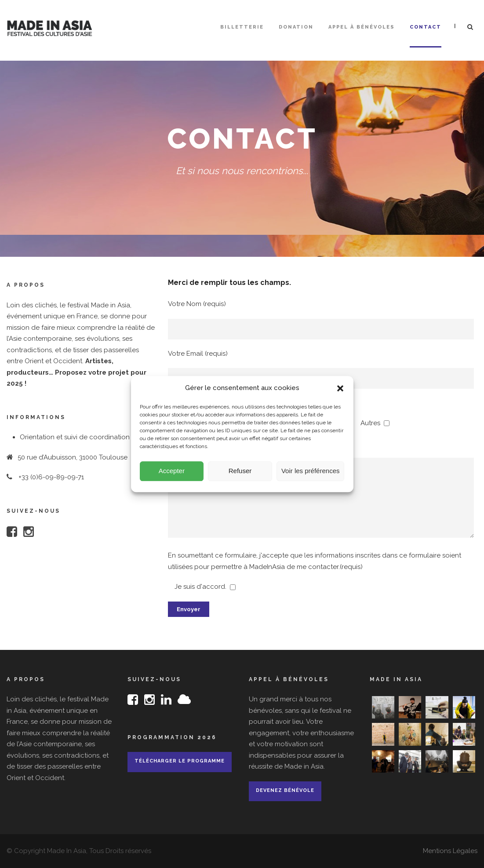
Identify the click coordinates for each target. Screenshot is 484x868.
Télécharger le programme (180, 761)
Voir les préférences (311, 476)
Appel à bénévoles (362, 27)
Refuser (240, 476)
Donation (296, 27)
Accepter (172, 476)
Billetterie (242, 27)
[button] (340, 394)
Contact (426, 27)
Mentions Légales (450, 851)
